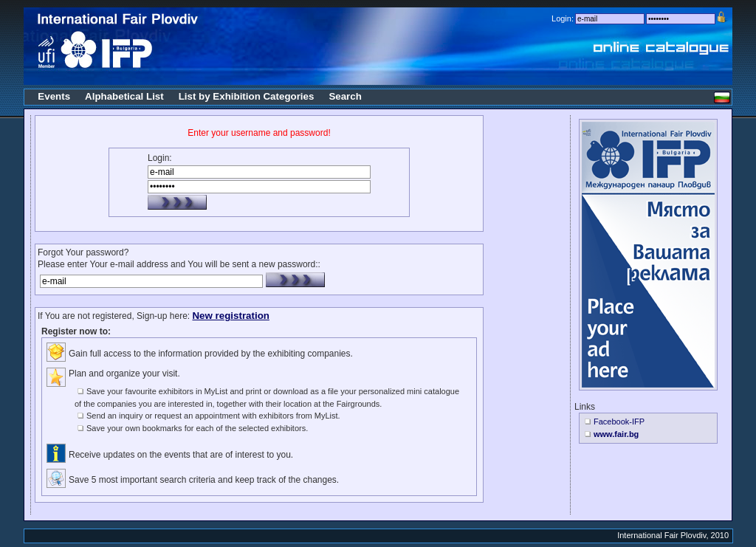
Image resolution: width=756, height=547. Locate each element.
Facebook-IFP (619, 422)
